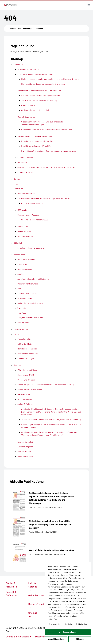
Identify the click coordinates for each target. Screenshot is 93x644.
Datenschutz (43, 636)
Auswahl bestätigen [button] (56, 639)
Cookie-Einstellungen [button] (19, 636)
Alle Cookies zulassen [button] (68, 632)
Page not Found (25, 29)
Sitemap (39, 29)
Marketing (82, 624)
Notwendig (54, 624)
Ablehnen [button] (80, 639)
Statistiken (68, 624)
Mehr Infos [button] (52, 619)
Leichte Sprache (33, 586)
